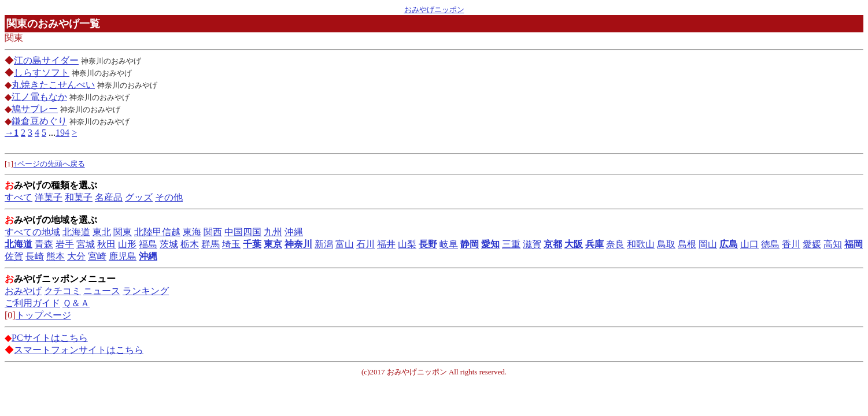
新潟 (324, 244)
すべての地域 (32, 232)
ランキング (146, 291)
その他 (169, 197)
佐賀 (14, 256)
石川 (365, 244)
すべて (19, 197)
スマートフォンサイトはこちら (79, 350)
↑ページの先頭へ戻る (49, 164)
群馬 (210, 244)
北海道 (76, 232)
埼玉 (231, 244)
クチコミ (62, 291)
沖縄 (294, 232)
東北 (102, 232)
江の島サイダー (46, 60)
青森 (44, 244)
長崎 (35, 256)
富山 (345, 244)
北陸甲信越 (157, 232)
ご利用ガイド (32, 303)
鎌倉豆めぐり (39, 121)
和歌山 (641, 244)
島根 (687, 244)
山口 (749, 244)
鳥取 (666, 244)
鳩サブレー (35, 109)
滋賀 (532, 244)
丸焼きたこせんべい (53, 85)
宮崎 (97, 256)
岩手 (65, 244)
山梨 (407, 244)
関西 (213, 232)
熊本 (56, 256)
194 (62, 133)
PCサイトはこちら (50, 338)
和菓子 (79, 197)
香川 (791, 244)
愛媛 (812, 244)
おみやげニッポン (434, 10)
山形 (127, 244)
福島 (148, 244)
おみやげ (23, 291)
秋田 (106, 244)
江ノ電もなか (39, 97)
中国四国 (243, 232)
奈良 (615, 244)
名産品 (109, 197)
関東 (123, 232)
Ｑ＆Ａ (76, 303)
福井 (386, 244)
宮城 (86, 244)
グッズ (139, 197)
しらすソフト (42, 73)
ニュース (102, 291)
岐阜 (449, 244)
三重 (511, 244)
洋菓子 (49, 197)
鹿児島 (123, 256)
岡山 (708, 244)
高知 (833, 244)
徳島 (770, 244)
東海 (192, 232)
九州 (273, 232)
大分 (76, 256)
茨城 (169, 244)
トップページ (43, 315)
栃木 (190, 244)
